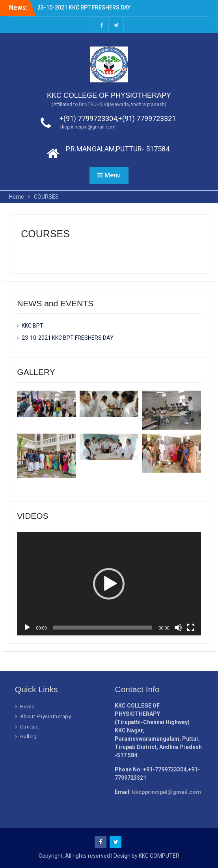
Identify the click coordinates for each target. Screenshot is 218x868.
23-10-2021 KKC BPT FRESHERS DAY (84, 7)
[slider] (103, 628)
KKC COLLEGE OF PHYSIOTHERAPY (109, 95)
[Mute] (178, 628)
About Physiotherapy (46, 716)
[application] (109, 584)
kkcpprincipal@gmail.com (88, 127)
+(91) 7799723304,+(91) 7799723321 (118, 118)
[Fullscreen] (191, 628)
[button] (109, 584)
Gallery (29, 737)
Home (27, 707)
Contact (30, 727)
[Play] (27, 628)
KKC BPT (33, 326)
